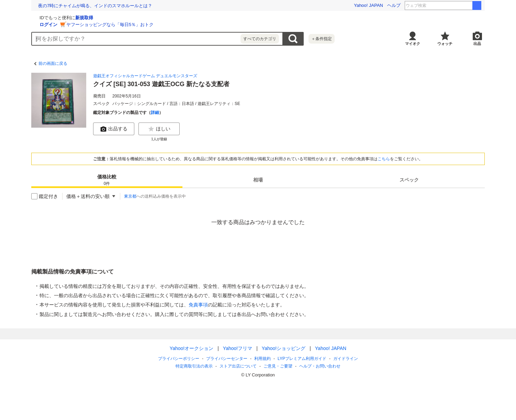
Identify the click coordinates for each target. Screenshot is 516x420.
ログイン (130, 25)
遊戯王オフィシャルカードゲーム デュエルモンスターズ (145, 76)
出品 (477, 44)
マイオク (413, 44)
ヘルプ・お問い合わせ (320, 366)
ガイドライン (346, 359)
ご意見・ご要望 (278, 366)
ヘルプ (394, 5)
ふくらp (460, 5)
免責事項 (198, 305)
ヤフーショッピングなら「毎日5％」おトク (192, 25)
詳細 (155, 113)
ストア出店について (238, 366)
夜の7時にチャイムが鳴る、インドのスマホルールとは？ (95, 6)
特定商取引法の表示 (194, 366)
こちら (384, 159)
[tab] (107, 180)
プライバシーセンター (227, 359)
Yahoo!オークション (192, 348)
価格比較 (107, 180)
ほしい (159, 129)
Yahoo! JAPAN (368, 5)
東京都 (130, 196)
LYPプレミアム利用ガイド (302, 359)
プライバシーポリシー (179, 359)
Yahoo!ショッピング (284, 348)
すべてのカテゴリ (260, 39)
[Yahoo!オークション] (75, 17)
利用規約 (262, 359)
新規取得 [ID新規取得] (166, 18)
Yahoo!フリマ (238, 348)
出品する (114, 129)
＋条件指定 (322, 39)
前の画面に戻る (53, 63)
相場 (258, 180)
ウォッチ (445, 44)
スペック (409, 180)
